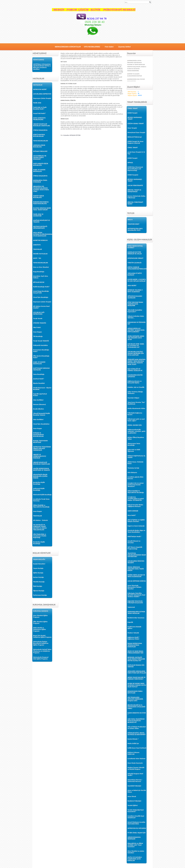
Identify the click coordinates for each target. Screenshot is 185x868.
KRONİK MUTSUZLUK (40, 254)
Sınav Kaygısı (38, 332)
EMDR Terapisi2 (133, 175)
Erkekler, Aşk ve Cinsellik (136, 387)
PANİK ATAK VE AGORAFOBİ (38, 215)
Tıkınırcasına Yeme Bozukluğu (134, 444)
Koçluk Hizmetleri (39, 564)
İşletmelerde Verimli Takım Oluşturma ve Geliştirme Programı (42, 651)
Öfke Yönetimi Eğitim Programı (40, 622)
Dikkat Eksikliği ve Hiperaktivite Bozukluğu (41, 506)
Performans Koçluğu (40, 595)
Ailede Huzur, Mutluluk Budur (135, 463)
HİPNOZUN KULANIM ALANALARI (135, 297)
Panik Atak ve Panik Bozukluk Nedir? (40, 108)
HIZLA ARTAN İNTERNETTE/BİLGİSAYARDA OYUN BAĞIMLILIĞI (42, 234)
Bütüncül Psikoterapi (135, 137)
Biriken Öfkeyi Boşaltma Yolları (136, 438)
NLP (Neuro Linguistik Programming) (135, 548)
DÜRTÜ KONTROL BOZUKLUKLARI (39, 135)
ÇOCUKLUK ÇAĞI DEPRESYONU (39, 313)
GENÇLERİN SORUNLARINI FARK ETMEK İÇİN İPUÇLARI (137, 672)
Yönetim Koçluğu (39, 582)
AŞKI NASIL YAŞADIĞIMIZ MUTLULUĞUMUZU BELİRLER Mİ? (136, 721)
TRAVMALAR (38, 249)
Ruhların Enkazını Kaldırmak (133, 753)
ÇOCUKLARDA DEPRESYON (42, 94)
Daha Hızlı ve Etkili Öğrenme (134, 450)
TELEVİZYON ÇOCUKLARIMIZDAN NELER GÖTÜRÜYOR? (137, 555)
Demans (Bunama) (39, 404)
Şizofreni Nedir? (39, 379)
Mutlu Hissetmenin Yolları (136, 408)
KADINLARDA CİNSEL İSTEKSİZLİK (40, 181)
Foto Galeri (109, 47)
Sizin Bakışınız (132, 472)
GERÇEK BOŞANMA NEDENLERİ (134, 838)
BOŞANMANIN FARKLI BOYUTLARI (135, 692)
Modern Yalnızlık (133, 633)
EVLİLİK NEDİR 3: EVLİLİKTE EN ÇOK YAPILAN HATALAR (137, 280)
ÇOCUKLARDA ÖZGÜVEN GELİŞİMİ (136, 562)
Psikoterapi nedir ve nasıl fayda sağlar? (136, 420)
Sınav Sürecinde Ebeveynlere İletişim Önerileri (134, 587)
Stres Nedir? (132, 515)
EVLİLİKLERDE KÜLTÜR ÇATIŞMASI (135, 376)
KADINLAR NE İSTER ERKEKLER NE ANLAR (135, 253)
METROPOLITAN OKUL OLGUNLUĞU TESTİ (135, 229)
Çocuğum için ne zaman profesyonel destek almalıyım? (136, 485)
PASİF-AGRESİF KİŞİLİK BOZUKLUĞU (41, 164)
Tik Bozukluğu (38, 336)
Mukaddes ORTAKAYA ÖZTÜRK (72, 135)
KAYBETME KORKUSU (40, 240)
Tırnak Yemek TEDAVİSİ (41, 341)
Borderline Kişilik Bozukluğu (39, 483)
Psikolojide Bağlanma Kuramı (135, 414)
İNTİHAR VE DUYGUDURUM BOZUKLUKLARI (38, 435)
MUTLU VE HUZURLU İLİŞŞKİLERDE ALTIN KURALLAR (135, 859)
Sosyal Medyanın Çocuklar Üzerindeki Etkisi (137, 823)
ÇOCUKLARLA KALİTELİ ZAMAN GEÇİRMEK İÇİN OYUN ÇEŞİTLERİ (136, 353)
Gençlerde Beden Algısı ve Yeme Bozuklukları (136, 531)
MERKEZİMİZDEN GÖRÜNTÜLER (68, 47)
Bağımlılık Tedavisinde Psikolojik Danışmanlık (135, 602)
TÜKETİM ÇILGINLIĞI (135, 263)
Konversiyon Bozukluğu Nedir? (41, 351)
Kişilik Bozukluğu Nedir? (41, 287)
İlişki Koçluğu (38, 586)
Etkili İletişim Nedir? (134, 537)
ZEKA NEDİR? (132, 286)
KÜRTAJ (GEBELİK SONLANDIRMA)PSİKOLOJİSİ (137, 268)
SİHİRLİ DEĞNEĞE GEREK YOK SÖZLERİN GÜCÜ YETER (136, 338)
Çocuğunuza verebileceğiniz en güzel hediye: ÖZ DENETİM (136, 499)
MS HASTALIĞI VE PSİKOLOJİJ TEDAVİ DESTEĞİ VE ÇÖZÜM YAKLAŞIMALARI (40, 527)
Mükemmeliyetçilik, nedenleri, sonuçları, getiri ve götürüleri (137, 431)
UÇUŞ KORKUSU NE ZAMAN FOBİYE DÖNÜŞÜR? (40, 157)
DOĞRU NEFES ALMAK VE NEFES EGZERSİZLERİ (136, 576)
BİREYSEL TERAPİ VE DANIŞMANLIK (134, 191)
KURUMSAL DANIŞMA (41, 611)
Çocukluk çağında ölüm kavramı (135, 478)
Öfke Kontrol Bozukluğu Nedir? (41, 357)
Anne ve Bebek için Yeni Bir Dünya (137, 791)
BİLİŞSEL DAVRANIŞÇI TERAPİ (135, 118)
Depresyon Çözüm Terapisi (42, 98)
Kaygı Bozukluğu (39, 272)
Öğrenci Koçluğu (39, 591)
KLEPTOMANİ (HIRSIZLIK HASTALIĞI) (41, 369)
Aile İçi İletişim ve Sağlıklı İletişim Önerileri (136, 521)
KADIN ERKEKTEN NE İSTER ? (137, 714)
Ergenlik (130, 622)
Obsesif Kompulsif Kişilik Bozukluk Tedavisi (41, 414)
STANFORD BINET (133, 224)
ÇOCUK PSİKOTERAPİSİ (135, 185)
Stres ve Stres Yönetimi (41, 267)
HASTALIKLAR (38, 85)
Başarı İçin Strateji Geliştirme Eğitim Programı (42, 636)
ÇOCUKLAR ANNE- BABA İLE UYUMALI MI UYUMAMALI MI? (136, 346)
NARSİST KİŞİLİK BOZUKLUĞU (39, 197)
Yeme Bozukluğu (39, 374)
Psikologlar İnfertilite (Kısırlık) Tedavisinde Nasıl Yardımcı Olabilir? (136, 595)
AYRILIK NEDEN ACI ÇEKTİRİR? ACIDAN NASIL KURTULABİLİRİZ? (136, 330)
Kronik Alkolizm (38, 409)
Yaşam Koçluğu (38, 568)
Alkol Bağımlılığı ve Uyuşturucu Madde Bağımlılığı (40, 536)
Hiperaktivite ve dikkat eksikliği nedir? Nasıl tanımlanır (135, 845)
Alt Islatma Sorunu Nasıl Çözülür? (41, 307)
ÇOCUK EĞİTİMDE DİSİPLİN (137, 581)
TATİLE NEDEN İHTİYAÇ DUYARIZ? (135, 247)
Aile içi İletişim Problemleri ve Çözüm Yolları (137, 728)
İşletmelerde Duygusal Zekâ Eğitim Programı (41, 658)
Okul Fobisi (37, 327)
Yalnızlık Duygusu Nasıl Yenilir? (135, 774)
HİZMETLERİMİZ (39, 60)
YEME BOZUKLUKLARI (41, 141)
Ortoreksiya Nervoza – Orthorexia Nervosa (135, 781)
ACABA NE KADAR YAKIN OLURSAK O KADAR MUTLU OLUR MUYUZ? (137, 685)
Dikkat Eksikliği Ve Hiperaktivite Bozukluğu (136, 492)
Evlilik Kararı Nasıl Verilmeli (137, 748)
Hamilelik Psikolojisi (134, 786)
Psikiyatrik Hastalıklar (41, 345)
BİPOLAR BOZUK (39, 282)
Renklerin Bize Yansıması (136, 618)
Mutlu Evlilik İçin (133, 744)
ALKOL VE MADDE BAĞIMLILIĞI (39, 171)
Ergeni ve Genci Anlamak (136, 526)
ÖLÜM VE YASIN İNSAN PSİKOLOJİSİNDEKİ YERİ (135, 652)
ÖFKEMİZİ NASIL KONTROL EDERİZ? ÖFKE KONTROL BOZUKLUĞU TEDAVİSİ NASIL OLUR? (137, 362)
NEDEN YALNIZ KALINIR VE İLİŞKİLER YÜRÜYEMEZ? (137, 678)
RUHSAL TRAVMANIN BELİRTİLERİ (40, 442)
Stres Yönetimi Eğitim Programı (40, 616)
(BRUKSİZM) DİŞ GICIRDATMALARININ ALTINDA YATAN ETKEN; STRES (41, 189)
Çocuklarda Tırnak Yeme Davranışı (41, 500)
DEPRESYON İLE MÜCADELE (137, 828)
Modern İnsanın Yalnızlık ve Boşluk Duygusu (136, 768)
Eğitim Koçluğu (38, 573)
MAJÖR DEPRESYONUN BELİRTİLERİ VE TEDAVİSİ (41, 469)
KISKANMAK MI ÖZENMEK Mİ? (137, 323)
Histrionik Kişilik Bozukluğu (42, 495)
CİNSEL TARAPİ (133, 148)
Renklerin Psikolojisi (134, 801)
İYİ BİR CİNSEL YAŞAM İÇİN (137, 833)
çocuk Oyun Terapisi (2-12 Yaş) (136, 153)
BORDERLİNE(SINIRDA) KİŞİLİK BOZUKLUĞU (41, 203)
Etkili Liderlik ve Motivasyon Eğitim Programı (40, 629)
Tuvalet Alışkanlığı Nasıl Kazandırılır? (136, 811)
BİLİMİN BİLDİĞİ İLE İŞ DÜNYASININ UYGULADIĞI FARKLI (136, 707)
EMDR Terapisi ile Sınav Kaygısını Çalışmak (135, 142)
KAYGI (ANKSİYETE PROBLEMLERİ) (39, 119)
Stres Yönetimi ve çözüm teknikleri (136, 852)
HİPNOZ (130, 163)
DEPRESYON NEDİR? (40, 89)
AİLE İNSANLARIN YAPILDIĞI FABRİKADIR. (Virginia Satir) (135, 699)
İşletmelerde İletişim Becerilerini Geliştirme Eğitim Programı (41, 643)
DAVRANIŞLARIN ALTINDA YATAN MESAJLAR (136, 612)
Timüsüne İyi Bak (133, 468)
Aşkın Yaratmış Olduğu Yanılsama (135, 393)
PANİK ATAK (37, 103)
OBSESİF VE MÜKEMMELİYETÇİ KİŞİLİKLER (40, 456)
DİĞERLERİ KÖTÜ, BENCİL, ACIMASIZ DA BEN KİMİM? (137, 734)
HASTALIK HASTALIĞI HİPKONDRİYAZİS (40, 227)
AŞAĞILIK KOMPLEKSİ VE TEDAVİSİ (42, 221)
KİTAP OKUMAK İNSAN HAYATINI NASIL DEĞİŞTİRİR (135, 304)
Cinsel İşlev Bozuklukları (41, 424)
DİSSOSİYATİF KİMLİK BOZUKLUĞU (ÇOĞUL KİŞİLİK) (40, 476)
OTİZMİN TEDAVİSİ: (40, 323)
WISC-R (130, 220)
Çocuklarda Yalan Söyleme (137, 759)
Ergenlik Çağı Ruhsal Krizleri (40, 395)
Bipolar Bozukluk (39, 383)
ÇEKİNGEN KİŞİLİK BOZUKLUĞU (39, 146)
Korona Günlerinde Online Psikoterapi (136, 197)
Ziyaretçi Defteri (124, 47)
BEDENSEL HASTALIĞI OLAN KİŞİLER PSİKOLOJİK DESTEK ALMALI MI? (136, 659)
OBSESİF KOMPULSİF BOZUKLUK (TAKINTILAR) (42, 125)
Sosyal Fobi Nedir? (39, 113)
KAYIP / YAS (37, 258)
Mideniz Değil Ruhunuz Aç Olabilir (136, 457)
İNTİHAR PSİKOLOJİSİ (40, 151)
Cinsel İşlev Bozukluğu (41, 297)
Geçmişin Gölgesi (133, 398)
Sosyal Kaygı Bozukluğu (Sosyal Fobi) (41, 292)
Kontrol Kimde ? (133, 739)
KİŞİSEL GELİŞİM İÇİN (135, 425)
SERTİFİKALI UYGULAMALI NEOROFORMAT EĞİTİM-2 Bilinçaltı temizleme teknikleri (42, 67)
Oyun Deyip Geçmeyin (135, 763)
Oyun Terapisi (132, 128)
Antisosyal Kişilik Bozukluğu (39, 489)
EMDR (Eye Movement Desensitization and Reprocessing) (135, 169)
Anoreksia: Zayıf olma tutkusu (41, 277)
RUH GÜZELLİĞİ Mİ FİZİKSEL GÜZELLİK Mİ (135, 370)
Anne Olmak (132, 796)
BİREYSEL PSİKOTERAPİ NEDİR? (135, 203)
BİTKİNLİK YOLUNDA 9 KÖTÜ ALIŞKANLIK (135, 291)
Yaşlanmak (131, 607)
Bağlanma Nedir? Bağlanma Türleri (133, 638)
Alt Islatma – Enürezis (40, 520)
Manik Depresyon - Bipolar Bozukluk (42, 389)
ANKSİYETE (37, 245)
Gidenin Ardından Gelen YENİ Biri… (136, 317)
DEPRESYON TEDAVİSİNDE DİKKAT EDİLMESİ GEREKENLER (42, 448)
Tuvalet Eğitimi (133, 805)
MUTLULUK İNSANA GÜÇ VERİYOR (136, 666)
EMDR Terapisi (132, 113)
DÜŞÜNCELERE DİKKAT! (136, 258)
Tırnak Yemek (38, 319)
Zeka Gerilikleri (38, 400)
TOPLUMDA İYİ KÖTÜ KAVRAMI (135, 274)
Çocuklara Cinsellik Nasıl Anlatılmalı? (136, 817)
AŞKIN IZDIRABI (133, 511)
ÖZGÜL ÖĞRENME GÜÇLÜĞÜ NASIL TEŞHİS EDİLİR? (136, 569)
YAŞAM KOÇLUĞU (39, 559)
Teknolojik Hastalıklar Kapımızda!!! (135, 311)
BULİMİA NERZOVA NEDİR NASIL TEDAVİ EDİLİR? (42, 209)
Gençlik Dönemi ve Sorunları (134, 542)
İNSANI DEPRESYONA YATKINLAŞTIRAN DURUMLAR (135, 645)
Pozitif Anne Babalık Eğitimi (134, 628)
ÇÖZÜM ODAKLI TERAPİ (136, 124)
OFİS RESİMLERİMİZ (92, 47)
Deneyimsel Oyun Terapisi (136, 133)
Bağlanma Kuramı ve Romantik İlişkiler (135, 382)
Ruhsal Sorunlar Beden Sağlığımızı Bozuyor (135, 506)
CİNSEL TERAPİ (132, 108)
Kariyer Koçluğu (38, 577)
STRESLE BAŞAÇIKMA (40, 130)
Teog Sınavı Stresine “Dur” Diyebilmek (137, 403)
